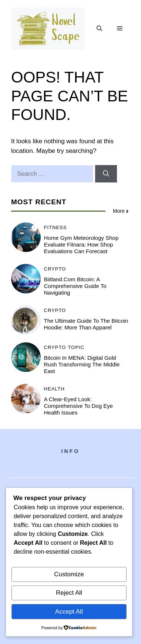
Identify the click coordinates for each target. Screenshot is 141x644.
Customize (69, 574)
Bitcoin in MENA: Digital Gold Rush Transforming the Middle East (82, 364)
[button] (99, 28)
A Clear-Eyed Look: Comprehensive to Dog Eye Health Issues (79, 406)
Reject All (69, 593)
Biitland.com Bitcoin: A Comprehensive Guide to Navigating (75, 286)
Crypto (55, 269)
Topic (76, 347)
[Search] (106, 174)
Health (54, 389)
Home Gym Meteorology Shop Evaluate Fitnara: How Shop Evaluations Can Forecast (81, 244)
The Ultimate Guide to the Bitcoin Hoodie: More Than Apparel (86, 324)
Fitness (56, 227)
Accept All (69, 612)
